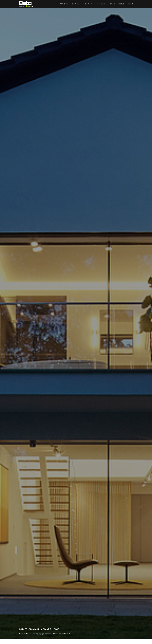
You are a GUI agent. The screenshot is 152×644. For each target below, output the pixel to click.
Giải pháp (88, 4)
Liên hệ (130, 4)
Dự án (112, 4)
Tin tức (121, 4)
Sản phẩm (101, 4)
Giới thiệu (76, 4)
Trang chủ (64, 4)
